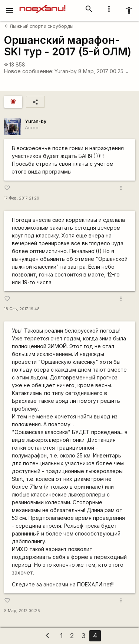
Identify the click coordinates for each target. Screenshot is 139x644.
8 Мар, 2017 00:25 (104, 71)
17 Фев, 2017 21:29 (22, 198)
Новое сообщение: (29, 71)
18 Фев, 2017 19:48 (22, 309)
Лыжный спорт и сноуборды (39, 26)
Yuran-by (66, 71)
